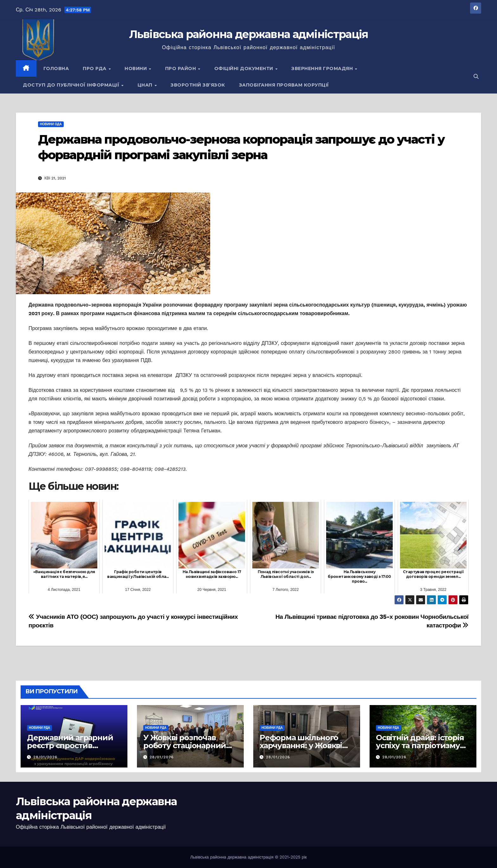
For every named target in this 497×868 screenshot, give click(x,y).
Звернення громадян (323, 68)
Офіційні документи (245, 68)
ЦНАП (146, 85)
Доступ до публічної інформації (72, 85)
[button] (476, 77)
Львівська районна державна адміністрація (249, 34)
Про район (181, 68)
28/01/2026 (45, 757)
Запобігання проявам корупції (284, 85)
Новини (136, 68)
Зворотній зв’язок (198, 85)
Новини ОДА (51, 124)
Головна (56, 68)
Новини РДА (39, 728)
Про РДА (95, 68)
